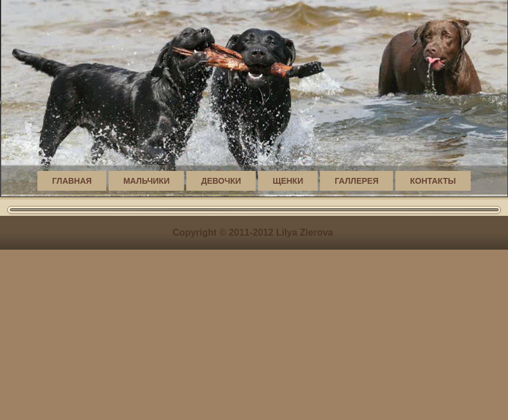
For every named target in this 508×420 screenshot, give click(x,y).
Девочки (221, 181)
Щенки (288, 181)
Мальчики (146, 181)
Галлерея (356, 181)
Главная (72, 181)
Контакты (433, 181)
